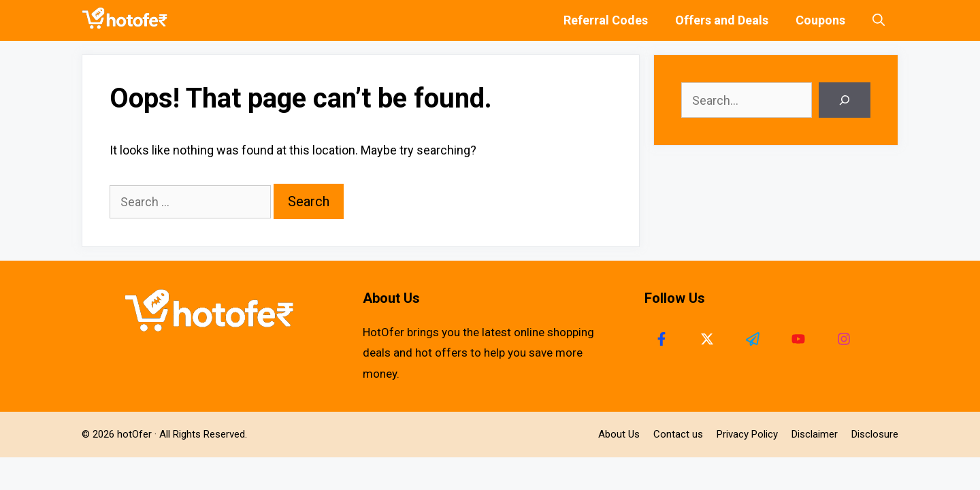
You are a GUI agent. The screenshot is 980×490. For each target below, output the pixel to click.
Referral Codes (606, 20)
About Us (619, 434)
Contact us (678, 434)
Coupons (820, 20)
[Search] (845, 100)
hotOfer (134, 434)
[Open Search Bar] (879, 20)
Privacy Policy (747, 434)
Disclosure (875, 434)
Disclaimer (815, 434)
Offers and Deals (722, 20)
